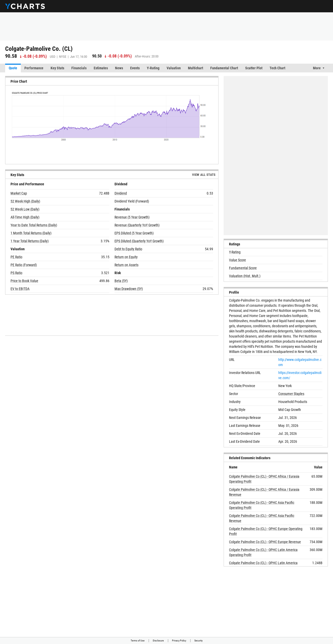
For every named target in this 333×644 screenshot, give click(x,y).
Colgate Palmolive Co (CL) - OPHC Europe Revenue (265, 542)
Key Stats (57, 68)
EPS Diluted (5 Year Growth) (134, 233)
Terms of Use (138, 641)
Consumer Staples (291, 394)
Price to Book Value (24, 281)
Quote (13, 68)
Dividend (121, 193)
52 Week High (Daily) (25, 201)
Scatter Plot (254, 68)
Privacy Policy (179, 641)
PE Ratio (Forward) (24, 265)
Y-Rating (153, 68)
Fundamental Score (243, 268)
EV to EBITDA (20, 289)
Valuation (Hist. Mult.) (245, 276)
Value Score (237, 260)
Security (198, 641)
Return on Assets (126, 265)
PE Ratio (16, 257)
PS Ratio (16, 273)
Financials (79, 68)
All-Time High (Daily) (25, 217)
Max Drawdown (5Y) (129, 289)
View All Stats (204, 175)
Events (135, 68)
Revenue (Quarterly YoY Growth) (137, 225)
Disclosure (158, 641)
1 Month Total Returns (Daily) (31, 233)
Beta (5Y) (121, 281)
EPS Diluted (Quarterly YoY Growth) (139, 241)
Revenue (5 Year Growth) (132, 217)
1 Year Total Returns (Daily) (30, 241)
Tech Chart (277, 68)
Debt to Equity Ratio (128, 249)
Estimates (101, 68)
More (317, 68)
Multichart (196, 68)
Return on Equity (126, 257)
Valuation (174, 68)
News (119, 68)
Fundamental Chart (224, 68)
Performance (34, 68)
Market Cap (19, 193)
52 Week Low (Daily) (25, 209)
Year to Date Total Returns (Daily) (34, 225)
